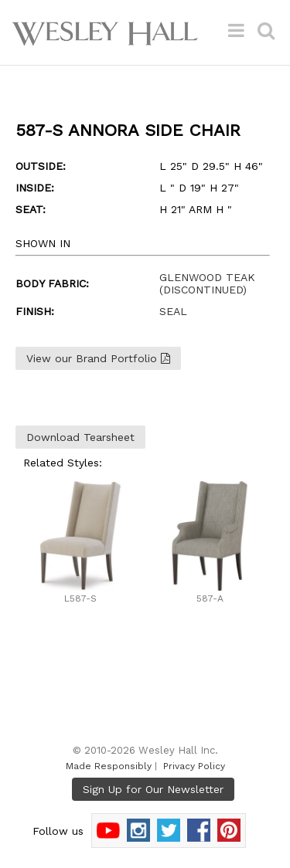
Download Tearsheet (80, 437)
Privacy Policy (194, 766)
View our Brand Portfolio (98, 358)
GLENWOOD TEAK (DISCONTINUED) (207, 283)
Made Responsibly (109, 766)
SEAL (173, 311)
